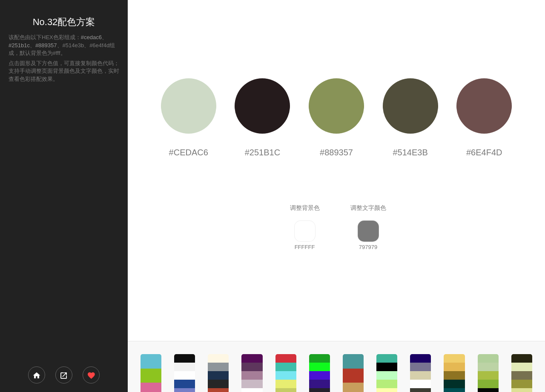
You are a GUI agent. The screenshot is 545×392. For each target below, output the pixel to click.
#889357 (46, 45)
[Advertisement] (64, 224)
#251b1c (19, 45)
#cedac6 (91, 37)
